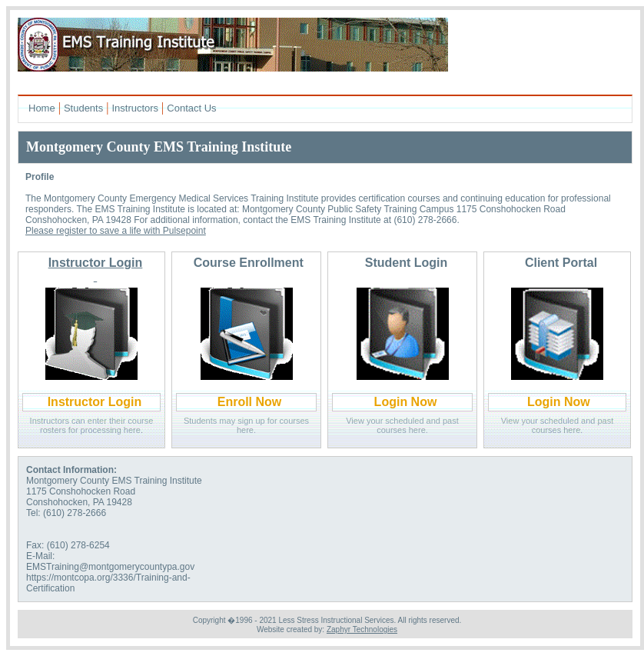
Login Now (406, 402)
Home (42, 108)
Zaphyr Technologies (362, 629)
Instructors (135, 108)
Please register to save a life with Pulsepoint (116, 231)
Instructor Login (95, 402)
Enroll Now (250, 402)
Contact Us (191, 108)
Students (83, 108)
